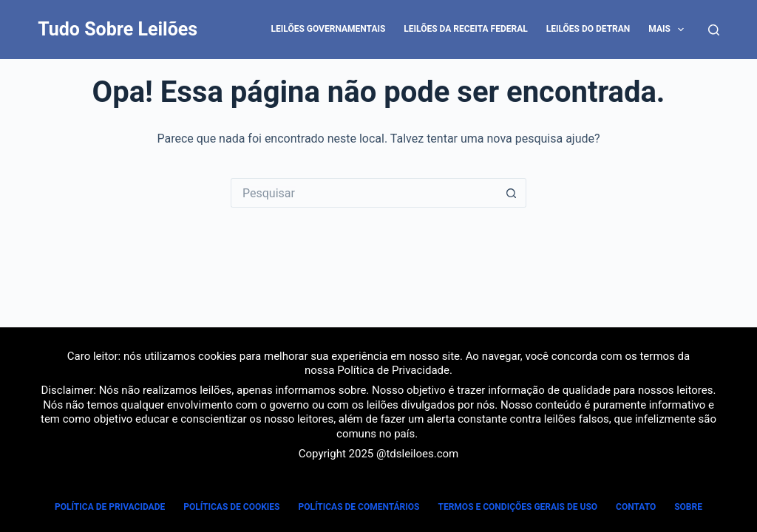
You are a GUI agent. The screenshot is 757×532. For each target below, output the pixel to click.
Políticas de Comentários (359, 507)
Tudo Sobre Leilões (118, 29)
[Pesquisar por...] (364, 193)
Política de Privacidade (393, 370)
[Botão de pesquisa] (512, 193)
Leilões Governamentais (329, 29)
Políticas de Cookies (231, 507)
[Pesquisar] (714, 30)
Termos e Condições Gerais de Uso (517, 507)
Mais (669, 30)
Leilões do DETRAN (588, 29)
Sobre (688, 507)
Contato (636, 507)
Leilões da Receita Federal (465, 29)
